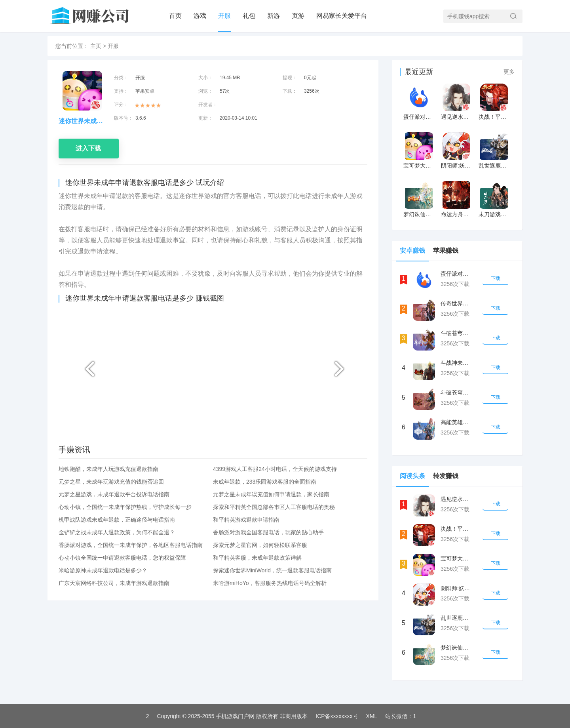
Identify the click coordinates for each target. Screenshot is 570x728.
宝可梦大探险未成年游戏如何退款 (419, 166)
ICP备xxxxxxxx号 (337, 716)
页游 (298, 16)
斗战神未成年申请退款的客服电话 (456, 363)
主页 (96, 46)
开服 (224, 16)
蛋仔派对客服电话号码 (419, 117)
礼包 (249, 16)
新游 (274, 16)
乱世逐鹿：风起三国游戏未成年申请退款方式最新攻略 (494, 166)
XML (372, 716)
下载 (496, 278)
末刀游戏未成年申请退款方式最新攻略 (494, 214)
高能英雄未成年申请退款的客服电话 (456, 422)
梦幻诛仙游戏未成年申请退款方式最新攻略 (419, 214)
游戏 (200, 16)
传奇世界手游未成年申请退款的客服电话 (456, 303)
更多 (509, 72)
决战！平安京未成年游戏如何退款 (494, 117)
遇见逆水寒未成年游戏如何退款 (456, 117)
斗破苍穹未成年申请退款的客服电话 (456, 333)
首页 (175, 16)
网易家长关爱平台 (342, 16)
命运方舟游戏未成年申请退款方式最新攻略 (456, 214)
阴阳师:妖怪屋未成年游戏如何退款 (456, 166)
